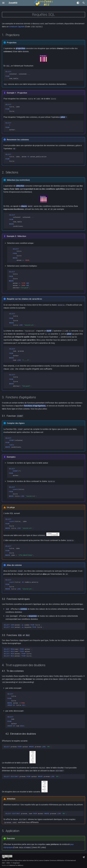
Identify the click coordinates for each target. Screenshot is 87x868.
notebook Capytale (17, 27)
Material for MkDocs (16, 865)
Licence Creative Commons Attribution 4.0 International (57, 860)
